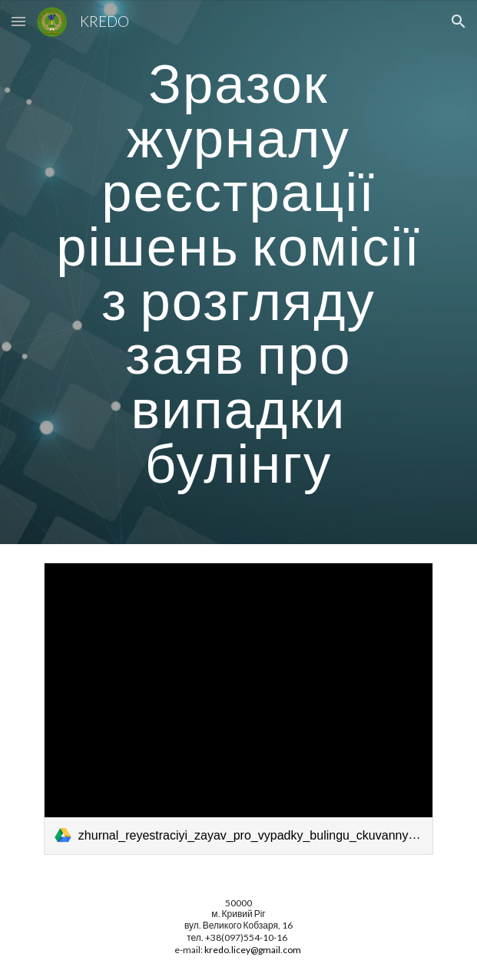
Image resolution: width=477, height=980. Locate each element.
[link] (238, 708)
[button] (18, 21)
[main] (238, 272)
